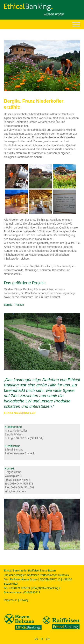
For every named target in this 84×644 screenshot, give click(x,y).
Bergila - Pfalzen (14, 305)
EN (48, 639)
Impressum (11, 600)
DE (36, 639)
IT (42, 639)
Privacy (24, 600)
